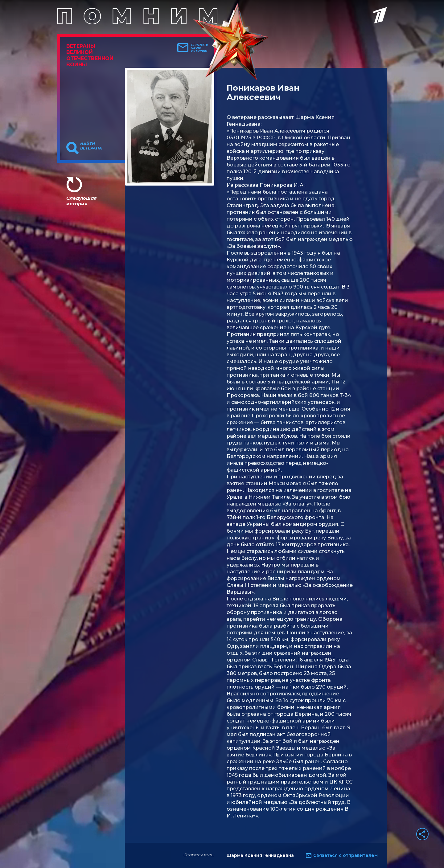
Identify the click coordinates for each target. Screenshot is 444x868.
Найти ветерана (91, 146)
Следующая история (81, 201)
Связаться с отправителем (345, 855)
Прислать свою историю (200, 48)
